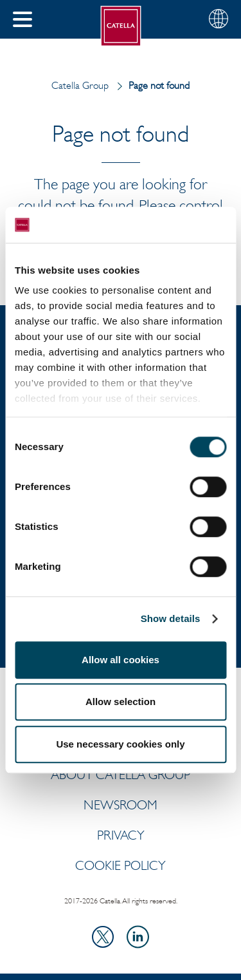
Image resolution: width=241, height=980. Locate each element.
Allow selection (121, 702)
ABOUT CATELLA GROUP (121, 775)
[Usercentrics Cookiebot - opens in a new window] (172, 225)
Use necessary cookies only (120, 744)
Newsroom (121, 805)
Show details (171, 618)
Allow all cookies (121, 660)
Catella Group (80, 85)
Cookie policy (121, 865)
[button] (22, 19)
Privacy (121, 835)
